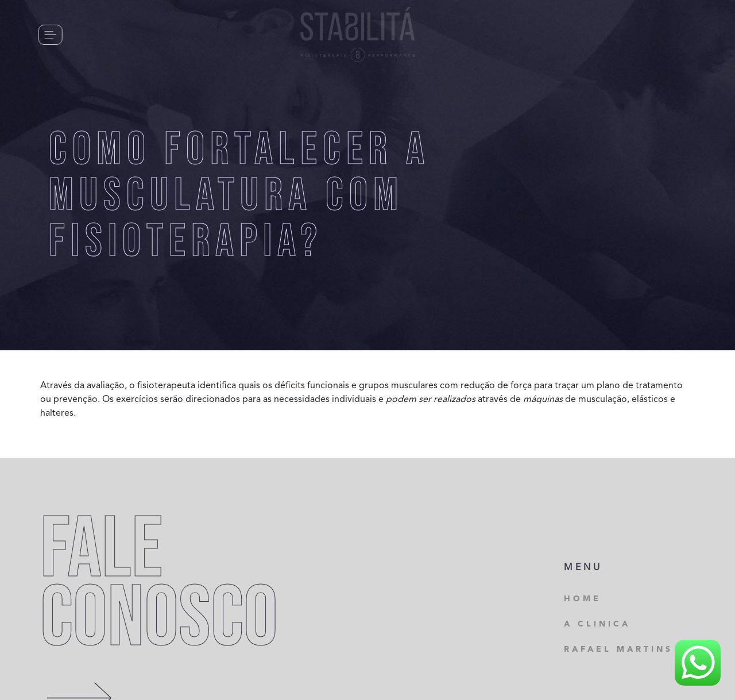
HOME (583, 599)
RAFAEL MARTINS (618, 649)
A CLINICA (597, 624)
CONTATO (109, 34)
